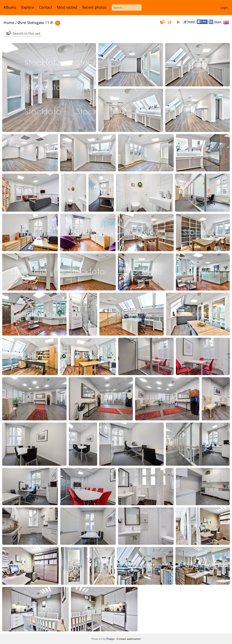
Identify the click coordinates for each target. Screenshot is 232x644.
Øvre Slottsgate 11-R (35, 23)
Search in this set (26, 33)
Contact (46, 7)
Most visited (67, 7)
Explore (28, 7)
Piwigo (110, 639)
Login (224, 8)
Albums (10, 7)
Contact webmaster (129, 639)
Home (9, 23)
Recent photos (94, 7)
